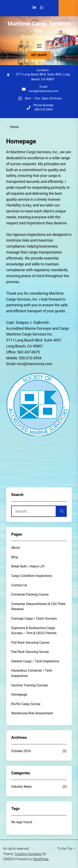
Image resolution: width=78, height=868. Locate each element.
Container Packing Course (30, 594)
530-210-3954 (43, 110)
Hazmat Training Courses (30, 685)
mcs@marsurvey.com (43, 91)
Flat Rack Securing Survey (30, 652)
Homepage (19, 695)
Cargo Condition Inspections (32, 576)
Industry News (21, 787)
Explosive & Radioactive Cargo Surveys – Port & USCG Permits (34, 631)
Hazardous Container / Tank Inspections (32, 673)
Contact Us (19, 585)
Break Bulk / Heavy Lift (28, 566)
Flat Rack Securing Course (30, 643)
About (16, 548)
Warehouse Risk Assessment (32, 713)
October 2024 (21, 751)
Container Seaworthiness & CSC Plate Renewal (38, 607)
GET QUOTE (39, 55)
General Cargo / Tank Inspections (35, 661)
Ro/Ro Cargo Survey (26, 704)
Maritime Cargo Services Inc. (39, 27)
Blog (15, 557)
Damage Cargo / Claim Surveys (34, 618)
